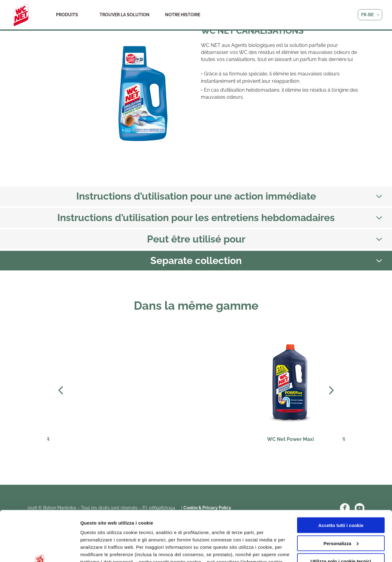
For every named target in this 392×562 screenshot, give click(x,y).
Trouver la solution (124, 15)
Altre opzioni (94, 550)
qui (178, 519)
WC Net (21, 15)
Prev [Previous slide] (61, 390)
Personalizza (341, 493)
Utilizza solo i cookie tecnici (341, 511)
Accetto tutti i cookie (341, 475)
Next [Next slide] (331, 390)
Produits (67, 15)
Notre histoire (183, 15)
